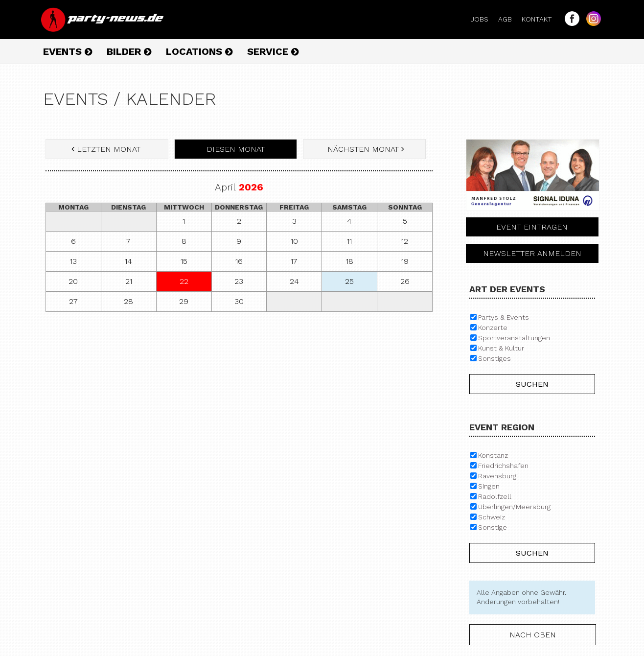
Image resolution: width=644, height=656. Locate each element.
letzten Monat (107, 149)
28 (128, 301)
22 (184, 281)
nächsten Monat (365, 149)
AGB (509, 19)
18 (350, 261)
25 (349, 281)
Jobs (483, 19)
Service (273, 51)
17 (294, 261)
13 (73, 261)
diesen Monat (236, 149)
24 (294, 281)
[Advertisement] (239, 390)
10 (294, 241)
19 (405, 261)
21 (129, 281)
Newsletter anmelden (532, 253)
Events (68, 51)
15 (184, 261)
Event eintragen (532, 227)
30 (239, 301)
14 (128, 261)
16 (239, 261)
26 (405, 281)
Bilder (129, 51)
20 (73, 281)
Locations (199, 51)
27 (73, 301)
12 (405, 241)
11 (349, 241)
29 (184, 301)
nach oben (533, 635)
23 (239, 281)
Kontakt (541, 19)
